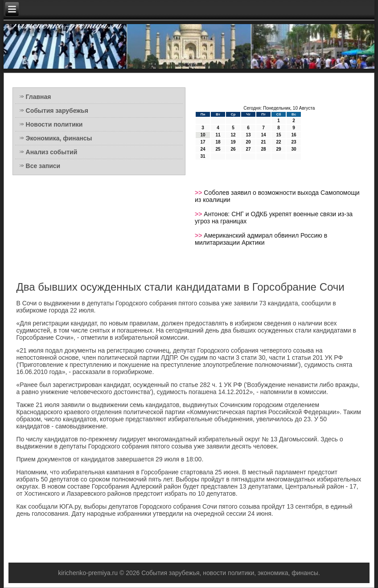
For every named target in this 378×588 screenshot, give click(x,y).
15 (278, 135)
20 (248, 142)
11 (218, 135)
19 (233, 142)
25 (218, 149)
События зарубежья (57, 111)
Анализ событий (52, 152)
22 (278, 142)
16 (294, 135)
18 (218, 142)
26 (233, 149)
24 (203, 149)
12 (233, 135)
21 (263, 142)
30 (294, 149)
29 (278, 149)
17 (203, 142)
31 (203, 156)
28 (263, 149)
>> (199, 193)
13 (248, 135)
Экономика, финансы (59, 138)
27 (248, 149)
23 (294, 142)
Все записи (43, 166)
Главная (39, 97)
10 (203, 135)
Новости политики (54, 124)
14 (263, 135)
